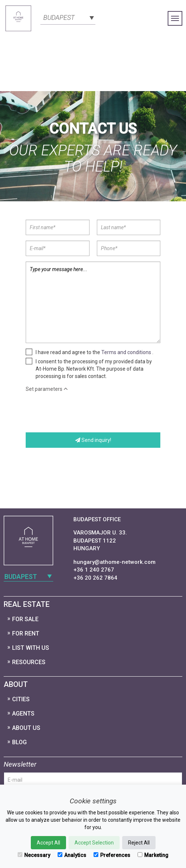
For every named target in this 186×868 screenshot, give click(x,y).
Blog (19, 742)
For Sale (25, 619)
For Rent (26, 633)
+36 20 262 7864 (95, 578)
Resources (29, 662)
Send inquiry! (93, 440)
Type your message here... (93, 302)
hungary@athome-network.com (114, 562)
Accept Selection (94, 843)
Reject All (139, 843)
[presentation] (81, 413)
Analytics (72, 855)
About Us (26, 728)
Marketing (153, 855)
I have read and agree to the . (94, 352)
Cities (21, 699)
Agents (23, 714)
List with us (31, 648)
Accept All (48, 843)
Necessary (34, 855)
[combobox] (68, 17)
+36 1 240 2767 (94, 570)
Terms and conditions (126, 352)
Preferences (112, 855)
